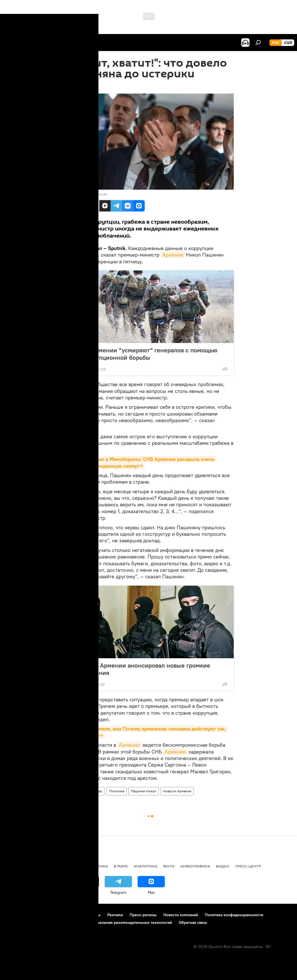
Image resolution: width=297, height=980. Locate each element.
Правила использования (54, 915)
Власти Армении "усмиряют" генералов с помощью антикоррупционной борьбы (143, 354)
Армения (73, 791)
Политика (117, 791)
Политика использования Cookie (36, 922)
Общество (95, 791)
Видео (223, 866)
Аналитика (146, 866)
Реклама (115, 915)
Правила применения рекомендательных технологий (122, 922)
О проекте (15, 915)
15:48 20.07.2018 (79, 86)
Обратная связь (193, 922)
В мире (121, 866)
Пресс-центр (248, 866)
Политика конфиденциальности (234, 915)
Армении (173, 255)
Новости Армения (177, 791)
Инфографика (195, 866)
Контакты (92, 915)
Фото (169, 866)
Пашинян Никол (144, 791)
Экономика (68, 866)
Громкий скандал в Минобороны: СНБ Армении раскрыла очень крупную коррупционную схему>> (140, 462)
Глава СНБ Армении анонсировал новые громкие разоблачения (140, 669)
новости (15, 866)
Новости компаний (181, 915)
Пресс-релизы (143, 915)
